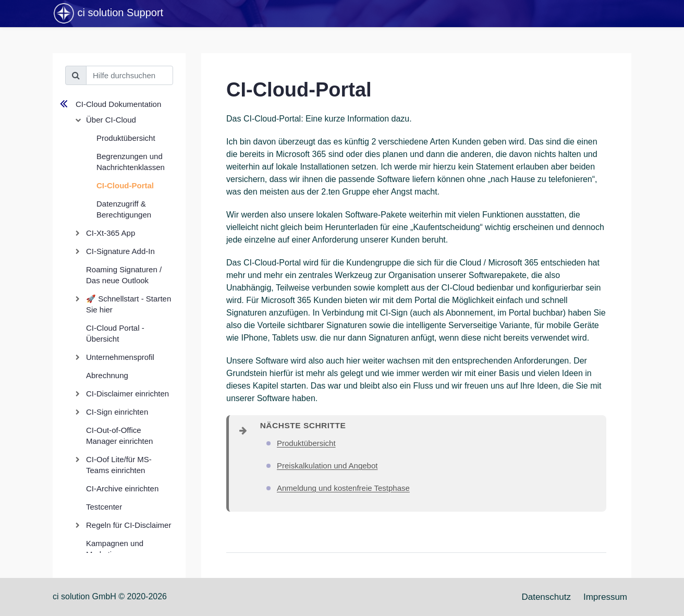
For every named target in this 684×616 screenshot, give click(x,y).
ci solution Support (108, 14)
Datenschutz (546, 597)
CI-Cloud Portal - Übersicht (115, 333)
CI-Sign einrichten (117, 412)
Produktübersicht (126, 138)
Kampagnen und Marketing (115, 549)
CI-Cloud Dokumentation (118, 104)
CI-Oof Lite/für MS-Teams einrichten (119, 465)
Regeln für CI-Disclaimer (129, 525)
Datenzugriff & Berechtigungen (124, 209)
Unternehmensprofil (120, 357)
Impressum (605, 597)
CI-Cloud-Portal (125, 185)
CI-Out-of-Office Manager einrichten (119, 436)
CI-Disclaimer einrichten (127, 394)
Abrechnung (107, 375)
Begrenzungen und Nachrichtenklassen (131, 162)
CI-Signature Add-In (120, 251)
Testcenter (104, 507)
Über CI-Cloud (111, 120)
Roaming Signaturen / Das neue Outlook (124, 275)
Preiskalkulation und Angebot (327, 466)
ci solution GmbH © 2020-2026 (110, 596)
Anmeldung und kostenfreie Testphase (343, 488)
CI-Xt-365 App (111, 233)
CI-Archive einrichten (122, 488)
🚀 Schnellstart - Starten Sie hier (129, 304)
